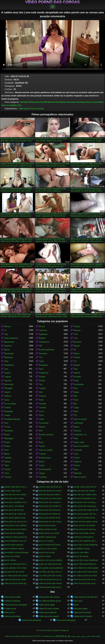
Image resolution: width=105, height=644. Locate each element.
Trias (76, 334)
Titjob (7, 465)
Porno (76, 605)
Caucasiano (79, 384)
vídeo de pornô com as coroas (51, 580)
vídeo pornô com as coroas (31, 109)
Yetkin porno (10, 636)
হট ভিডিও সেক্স (39, 636)
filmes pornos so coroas (49, 533)
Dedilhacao (9, 365)
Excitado (77, 377)
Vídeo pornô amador (82, 612)
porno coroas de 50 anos (50, 545)
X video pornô (10, 609)
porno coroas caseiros (14, 545)
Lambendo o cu (80, 435)
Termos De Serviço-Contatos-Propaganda (52, 630)
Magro (76, 392)
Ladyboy (8, 458)
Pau (57, 102)
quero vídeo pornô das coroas (86, 564)
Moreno (51, 102)
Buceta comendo (46, 435)
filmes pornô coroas (47, 525)
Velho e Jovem (80, 477)
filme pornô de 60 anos (14, 510)
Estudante (9, 431)
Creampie (78, 450)
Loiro (76, 338)
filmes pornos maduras (14, 533)
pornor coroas (45, 556)
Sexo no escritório (95, 102)
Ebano (42, 462)
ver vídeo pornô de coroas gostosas (51, 576)
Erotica (7, 446)
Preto (41, 400)
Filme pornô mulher (12, 597)
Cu (5, 330)
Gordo (41, 465)
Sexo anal (78, 601)
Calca (41, 361)
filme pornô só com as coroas (17, 522)
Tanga (76, 408)
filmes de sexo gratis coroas (86, 522)
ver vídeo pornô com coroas (86, 572)
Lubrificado (78, 423)
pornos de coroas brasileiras (86, 560)
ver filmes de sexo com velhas (51, 572)
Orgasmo (78, 462)
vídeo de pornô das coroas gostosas (51, 587)
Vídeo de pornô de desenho (86, 597)
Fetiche (7, 462)
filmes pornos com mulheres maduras (17, 529)
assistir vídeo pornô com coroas (17, 487)
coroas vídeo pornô (12, 491)
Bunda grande (45, 469)
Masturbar (9, 357)
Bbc (75, 404)
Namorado (9, 384)
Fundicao (43, 477)
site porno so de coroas (14, 572)
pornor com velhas (12, 556)
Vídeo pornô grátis (47, 605)
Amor (7, 450)
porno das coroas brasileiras (86, 545)
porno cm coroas (46, 541)
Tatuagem (8, 388)
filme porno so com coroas (50, 522)
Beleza (77, 354)
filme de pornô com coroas (50, 491)
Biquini (76, 427)
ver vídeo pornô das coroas (16, 576)
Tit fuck (7, 427)
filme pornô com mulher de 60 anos (51, 506)
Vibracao (77, 431)
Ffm (75, 415)
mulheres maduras (12, 601)
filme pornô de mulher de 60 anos (17, 514)
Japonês (8, 381)
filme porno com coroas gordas (86, 502)
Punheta (42, 404)
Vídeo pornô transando (31, 620)
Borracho (78, 342)
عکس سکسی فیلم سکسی (81, 636)
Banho (7, 454)
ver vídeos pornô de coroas (85, 576)
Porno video (96, 636)
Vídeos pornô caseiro (83, 616)
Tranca (42, 446)
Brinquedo (43, 365)
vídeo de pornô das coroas (50, 583)
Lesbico (7, 373)
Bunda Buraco (45, 458)
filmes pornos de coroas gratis (86, 529)
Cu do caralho (10, 404)
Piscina (77, 465)
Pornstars (71, 102)
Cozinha (8, 477)
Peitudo (63, 102)
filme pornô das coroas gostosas (86, 506)
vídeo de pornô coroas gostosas (17, 583)
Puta (76, 388)
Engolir (7, 442)
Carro (76, 454)
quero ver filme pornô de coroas (17, 564)
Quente (77, 365)
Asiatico (77, 357)
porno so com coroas (48, 549)
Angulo (7, 392)
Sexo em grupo (80, 419)
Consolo (42, 408)
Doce (41, 369)
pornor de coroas (81, 556)
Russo (7, 435)
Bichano (32, 102)
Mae (75, 396)
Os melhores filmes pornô (50, 601)
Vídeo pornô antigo (12, 616)
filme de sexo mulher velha (85, 495)
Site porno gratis (81, 609)
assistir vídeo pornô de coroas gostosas (86, 487)
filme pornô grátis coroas (15, 518)
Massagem (9, 438)
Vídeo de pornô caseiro (49, 616)
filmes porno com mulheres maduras (17, 525)
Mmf (41, 431)
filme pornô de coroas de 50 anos (51, 510)
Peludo (42, 381)
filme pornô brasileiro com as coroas (86, 498)
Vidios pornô (10, 612)
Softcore (8, 396)
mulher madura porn (48, 537)
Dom (6, 423)
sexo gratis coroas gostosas (51, 568)
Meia (6, 361)
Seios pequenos (11, 338)
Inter (41, 392)
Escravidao (44, 423)
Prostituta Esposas (12, 419)
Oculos (77, 458)
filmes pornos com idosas (84, 525)
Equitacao (43, 334)
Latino (41, 419)
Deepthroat (44, 373)
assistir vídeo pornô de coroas (51, 487)
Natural (77, 373)
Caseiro (7, 408)
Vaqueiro (8, 346)
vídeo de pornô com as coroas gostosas (86, 580)
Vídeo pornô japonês (48, 612)
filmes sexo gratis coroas (84, 533)
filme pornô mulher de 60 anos (86, 518)
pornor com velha (81, 552)
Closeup (42, 396)
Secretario (81, 102)
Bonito (7, 350)
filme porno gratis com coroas (86, 514)
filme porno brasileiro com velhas (17, 502)
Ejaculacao (9, 354)
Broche (40, 102)
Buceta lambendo (46, 350)
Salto (76, 438)
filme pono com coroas (14, 498)
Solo (76, 369)
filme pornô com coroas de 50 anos (51, 502)
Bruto (41, 442)
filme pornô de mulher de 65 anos (51, 514)
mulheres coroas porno (84, 537)
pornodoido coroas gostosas (16, 552)
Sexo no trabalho (9, 105)
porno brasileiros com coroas (17, 541)
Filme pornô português (66, 620)
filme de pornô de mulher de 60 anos (86, 491)
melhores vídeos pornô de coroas (17, 537)
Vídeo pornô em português (16, 605)
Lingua (42, 473)
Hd (75, 350)
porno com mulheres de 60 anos (86, 541)
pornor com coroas (47, 552)
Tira (40, 357)
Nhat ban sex (50, 636)
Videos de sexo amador (49, 609)
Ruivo (76, 400)
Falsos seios (79, 442)
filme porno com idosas (14, 506)
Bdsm (76, 411)
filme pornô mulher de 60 (50, 518)
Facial (76, 381)
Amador (42, 388)
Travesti (42, 454)
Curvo (41, 411)
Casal (7, 400)
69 (40, 438)
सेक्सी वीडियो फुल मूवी (63, 636)
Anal (6, 369)
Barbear (24, 102)
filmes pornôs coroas (48, 529)
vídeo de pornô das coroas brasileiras (86, 583)
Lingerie (8, 377)
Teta (19, 105)
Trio (75, 361)
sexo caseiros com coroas (15, 568)
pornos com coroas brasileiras (51, 560)
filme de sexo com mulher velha (17, 495)
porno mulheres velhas (14, 549)
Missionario (9, 342)
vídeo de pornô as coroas (15, 580)
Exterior (42, 377)
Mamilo (42, 427)
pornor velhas (10, 560)
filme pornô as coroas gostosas (51, 498)
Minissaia (78, 473)
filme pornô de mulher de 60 (86, 510)
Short (41, 415)
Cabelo (7, 415)
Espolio (77, 346)
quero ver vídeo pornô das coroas (51, 564)
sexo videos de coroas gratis (86, 568)
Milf (45, 102)
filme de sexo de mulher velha (51, 495)
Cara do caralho (46, 450)
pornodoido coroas (82, 549)
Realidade (9, 411)
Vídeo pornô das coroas (53, 2)
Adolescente (44, 342)
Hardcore (43, 330)
